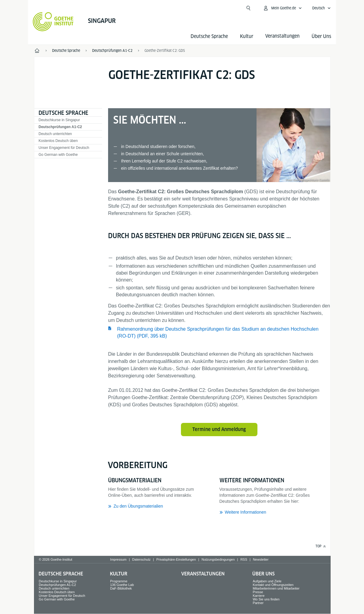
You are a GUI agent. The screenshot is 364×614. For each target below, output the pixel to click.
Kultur (247, 36)
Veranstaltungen (203, 574)
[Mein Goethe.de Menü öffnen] (282, 8)
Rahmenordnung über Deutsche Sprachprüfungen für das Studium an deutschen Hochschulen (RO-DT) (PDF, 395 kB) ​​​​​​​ (218, 332)
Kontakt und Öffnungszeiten (273, 585)
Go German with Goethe (58, 155)
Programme (119, 581)
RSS (244, 559)
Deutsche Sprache (209, 36)
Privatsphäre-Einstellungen (176, 559)
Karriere (258, 596)
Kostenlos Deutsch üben (58, 141)
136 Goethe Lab (122, 585)
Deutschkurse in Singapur (59, 120)
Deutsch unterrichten (55, 134)
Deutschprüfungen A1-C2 (60, 127)
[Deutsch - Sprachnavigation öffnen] (322, 8)
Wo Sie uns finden (266, 599)
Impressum (118, 559)
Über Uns (321, 36)
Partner (258, 603)
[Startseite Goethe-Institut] (53, 22)
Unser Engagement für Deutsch (64, 148)
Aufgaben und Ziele (267, 581)
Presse (258, 592)
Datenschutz (141, 559)
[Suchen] (248, 8)
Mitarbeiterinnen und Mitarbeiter (276, 588)
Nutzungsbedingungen (218, 559)
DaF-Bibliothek (121, 588)
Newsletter (261, 559)
